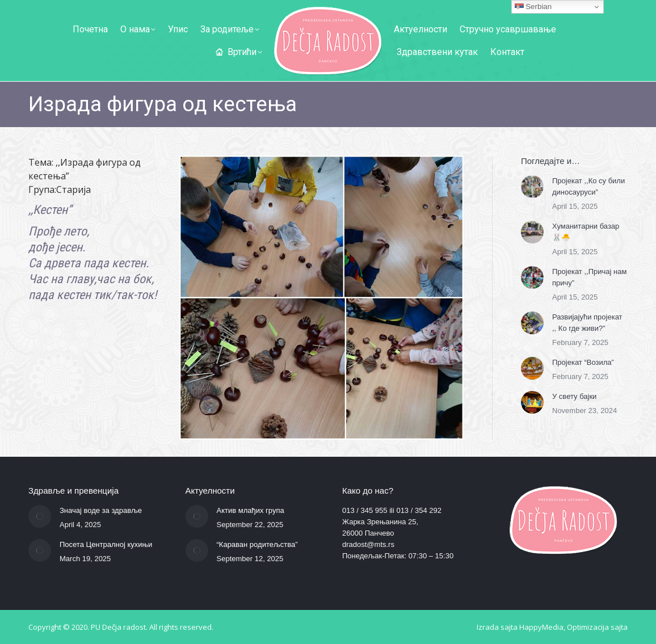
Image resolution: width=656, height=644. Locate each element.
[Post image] (532, 187)
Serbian (533, 7)
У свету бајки (574, 396)
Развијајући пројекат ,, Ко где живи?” (587, 323)
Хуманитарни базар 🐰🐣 (586, 232)
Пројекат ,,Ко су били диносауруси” (588, 186)
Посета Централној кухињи (106, 544)
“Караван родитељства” (257, 544)
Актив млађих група (251, 510)
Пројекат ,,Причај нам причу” (589, 277)
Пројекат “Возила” (583, 362)
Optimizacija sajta (597, 627)
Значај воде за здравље (101, 510)
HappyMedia (541, 627)
